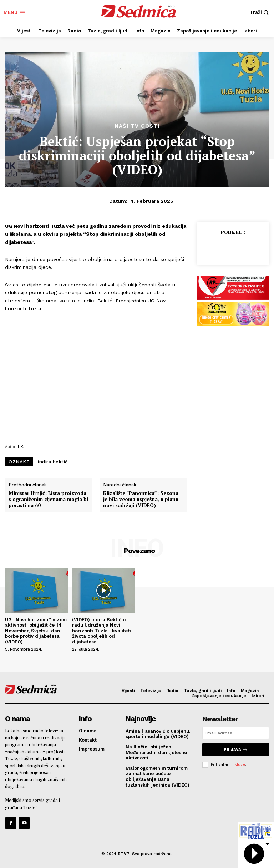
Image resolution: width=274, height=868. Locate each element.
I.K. (21, 446)
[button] (260, 12)
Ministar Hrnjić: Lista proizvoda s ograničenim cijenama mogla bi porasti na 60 (48, 499)
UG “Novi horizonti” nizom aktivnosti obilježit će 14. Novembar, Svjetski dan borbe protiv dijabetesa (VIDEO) (36, 631)
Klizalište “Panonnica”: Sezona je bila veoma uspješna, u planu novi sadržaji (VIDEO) (141, 499)
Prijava (236, 749)
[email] (236, 733)
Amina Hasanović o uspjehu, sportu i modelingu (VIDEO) (158, 734)
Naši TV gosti (137, 126)
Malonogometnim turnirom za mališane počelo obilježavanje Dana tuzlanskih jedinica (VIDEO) (158, 776)
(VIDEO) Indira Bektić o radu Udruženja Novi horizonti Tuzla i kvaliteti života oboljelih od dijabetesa (102, 631)
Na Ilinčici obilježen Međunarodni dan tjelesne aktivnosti (156, 752)
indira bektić (53, 462)
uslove (239, 764)
